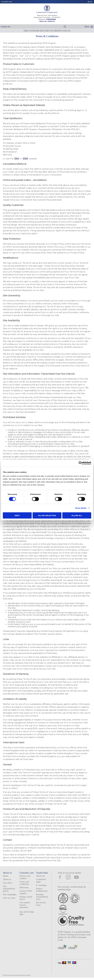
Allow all (77, 515)
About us (7, 879)
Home (6, 876)
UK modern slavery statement (25, 905)
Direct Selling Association (74, 935)
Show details (81, 508)
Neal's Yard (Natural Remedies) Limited (19, 975)
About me (43, 21)
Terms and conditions (24, 883)
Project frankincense (42, 890)
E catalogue (41, 885)
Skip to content (93, 1)
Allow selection (47, 515)
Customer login (7, 2)
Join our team (9, 898)
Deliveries (24, 887)
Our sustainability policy (9, 889)
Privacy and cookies (25, 877)
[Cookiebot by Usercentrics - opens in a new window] (80, 463)
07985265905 (51, 19)
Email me (51, 21)
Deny (17, 515)
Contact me (6, 27)
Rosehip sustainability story (42, 897)
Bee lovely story (41, 904)
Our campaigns (10, 894)
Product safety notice (26, 898)
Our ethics (8, 883)
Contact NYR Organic (26, 892)
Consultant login (41, 880)
